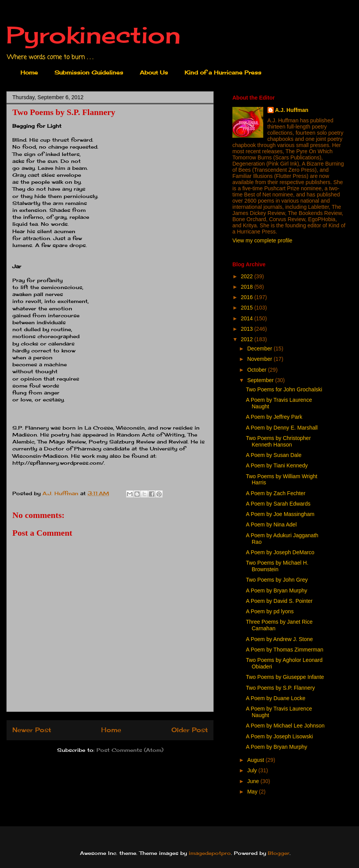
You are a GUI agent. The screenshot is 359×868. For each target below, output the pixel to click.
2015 (248, 308)
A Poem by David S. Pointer (279, 601)
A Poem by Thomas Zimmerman (284, 650)
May (253, 792)
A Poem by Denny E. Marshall (282, 428)
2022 (248, 276)
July (253, 770)
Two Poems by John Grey (277, 580)
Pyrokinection (93, 35)
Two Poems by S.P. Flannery (280, 688)
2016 (248, 297)
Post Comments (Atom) (130, 750)
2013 (248, 329)
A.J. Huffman (292, 110)
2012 (248, 339)
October (257, 370)
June (254, 781)
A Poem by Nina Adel (271, 525)
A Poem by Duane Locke (276, 698)
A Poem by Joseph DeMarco (280, 552)
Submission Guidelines (89, 72)
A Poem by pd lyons (270, 611)
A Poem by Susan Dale (274, 455)
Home (29, 72)
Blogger (279, 853)
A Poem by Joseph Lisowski (279, 736)
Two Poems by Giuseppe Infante (285, 677)
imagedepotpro (210, 853)
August (256, 760)
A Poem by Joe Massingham (280, 514)
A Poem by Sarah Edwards (278, 504)
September (261, 380)
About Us (154, 72)
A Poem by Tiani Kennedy (277, 465)
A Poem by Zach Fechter (276, 493)
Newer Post (32, 730)
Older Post (190, 730)
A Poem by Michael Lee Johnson (285, 726)
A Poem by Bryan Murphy (277, 591)
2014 (248, 318)
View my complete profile (262, 240)
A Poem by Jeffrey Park (274, 417)
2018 (248, 287)
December (260, 349)
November (260, 359)
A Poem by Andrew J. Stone (279, 639)
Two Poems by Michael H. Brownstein (277, 566)
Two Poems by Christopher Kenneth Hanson (278, 441)
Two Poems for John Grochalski (284, 389)
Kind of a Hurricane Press (223, 72)
